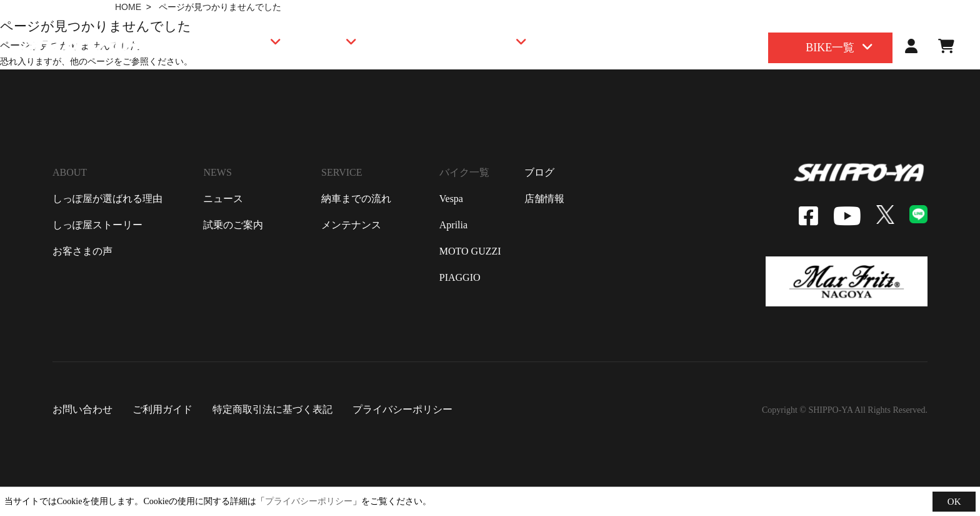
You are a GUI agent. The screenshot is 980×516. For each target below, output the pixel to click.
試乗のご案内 (233, 225)
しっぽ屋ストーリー (97, 225)
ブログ (539, 172)
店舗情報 (544, 199)
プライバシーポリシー (402, 409)
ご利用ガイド (162, 409)
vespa (451, 199)
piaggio (460, 277)
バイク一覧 (464, 172)
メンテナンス (351, 225)
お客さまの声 (82, 251)
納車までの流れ (356, 199)
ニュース (223, 199)
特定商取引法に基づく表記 (272, 409)
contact (933, 13)
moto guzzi (470, 251)
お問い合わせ (82, 409)
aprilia (453, 225)
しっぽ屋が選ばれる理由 (107, 199)
